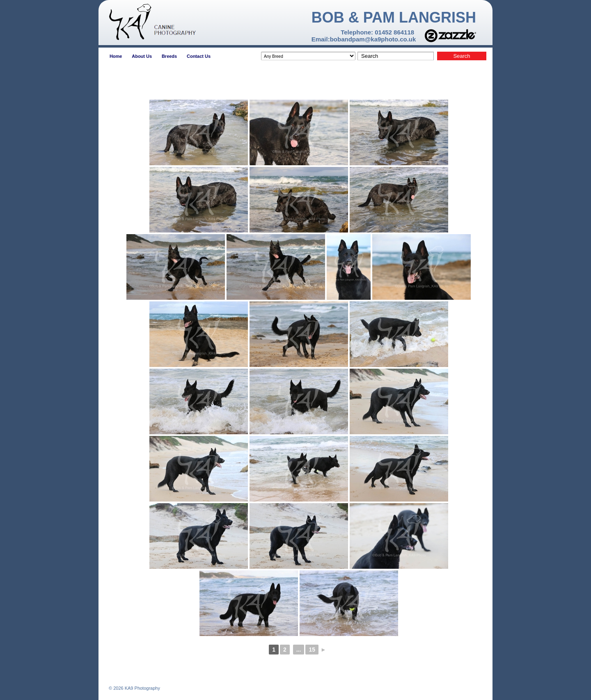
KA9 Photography (142, 688)
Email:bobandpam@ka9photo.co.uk (364, 39)
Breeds (169, 56)
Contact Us (199, 56)
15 (312, 650)
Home (116, 56)
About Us (142, 56)
